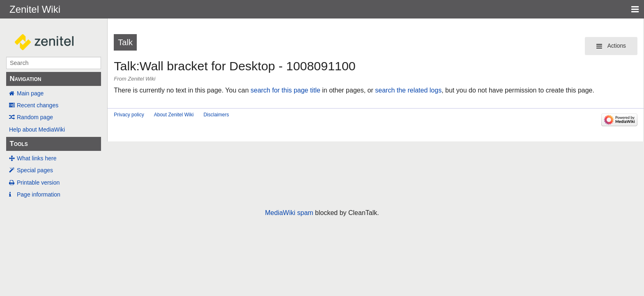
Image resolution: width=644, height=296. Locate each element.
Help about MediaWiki (37, 129)
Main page (30, 93)
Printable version (38, 183)
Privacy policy (129, 115)
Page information (39, 194)
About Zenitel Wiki (174, 115)
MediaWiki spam (289, 213)
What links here (37, 158)
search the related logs (408, 90)
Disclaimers (216, 115)
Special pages (35, 170)
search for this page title (285, 90)
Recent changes (38, 105)
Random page (35, 117)
